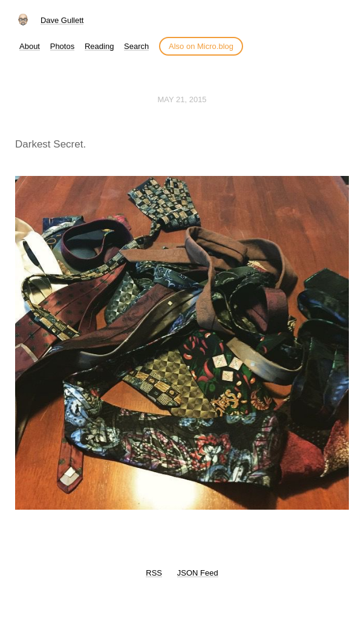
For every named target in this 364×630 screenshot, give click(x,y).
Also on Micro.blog (201, 46)
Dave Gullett (62, 20)
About (30, 46)
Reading (99, 46)
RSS (154, 573)
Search (136, 46)
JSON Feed (198, 573)
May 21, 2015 (182, 99)
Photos (62, 46)
